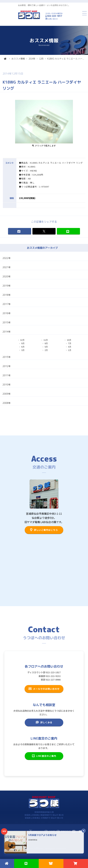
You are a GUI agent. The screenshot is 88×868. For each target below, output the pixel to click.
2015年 (7, 322)
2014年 (32, 59)
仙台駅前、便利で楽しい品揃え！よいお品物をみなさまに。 (44, 5)
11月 (46, 340)
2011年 (7, 375)
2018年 (7, 295)
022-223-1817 (55, 16)
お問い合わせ (53, 19)
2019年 (7, 286)
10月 (69, 340)
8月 (46, 343)
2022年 (7, 258)
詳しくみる (44, 722)
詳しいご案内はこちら (44, 530)
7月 (70, 343)
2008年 (7, 403)
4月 (70, 347)
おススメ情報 (18, 59)
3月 (23, 350)
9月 (23, 343)
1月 (70, 350)
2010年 (7, 385)
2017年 (7, 304)
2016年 (7, 313)
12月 (41, 59)
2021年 (7, 267)
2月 (46, 350)
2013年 (7, 357)
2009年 (7, 394)
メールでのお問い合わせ (44, 689)
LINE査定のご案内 (44, 756)
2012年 (7, 366)
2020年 (7, 276)
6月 (23, 347)
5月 (46, 347)
